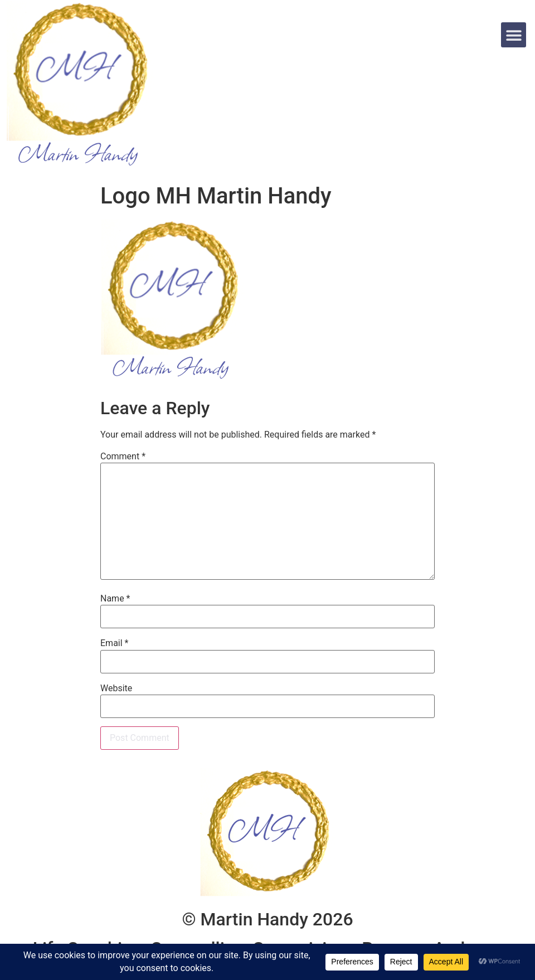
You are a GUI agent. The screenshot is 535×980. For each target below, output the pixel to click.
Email (114, 643)
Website (116, 688)
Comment (123, 457)
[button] (514, 35)
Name (115, 599)
